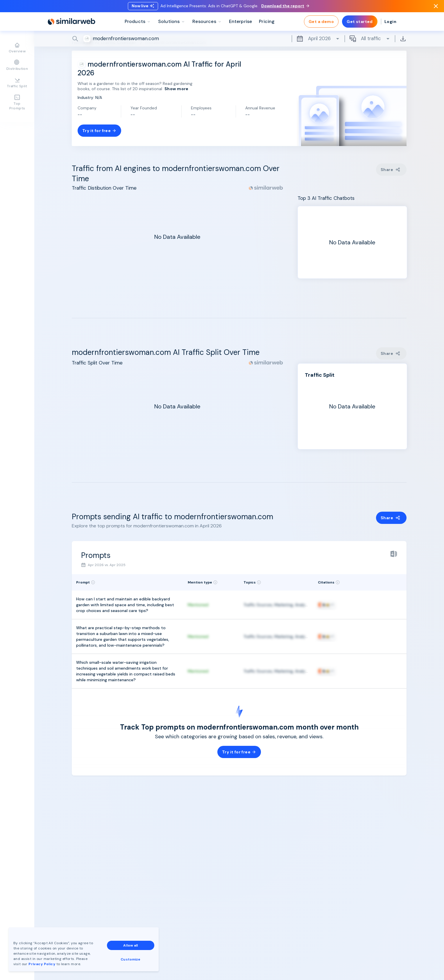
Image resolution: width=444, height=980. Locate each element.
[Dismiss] (436, 7)
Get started (360, 23)
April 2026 (318, 40)
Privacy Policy (42, 964)
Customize (130, 959)
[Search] (239, 40)
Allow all (130, 945)
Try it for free (99, 131)
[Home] (71, 23)
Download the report (285, 7)
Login (390, 23)
